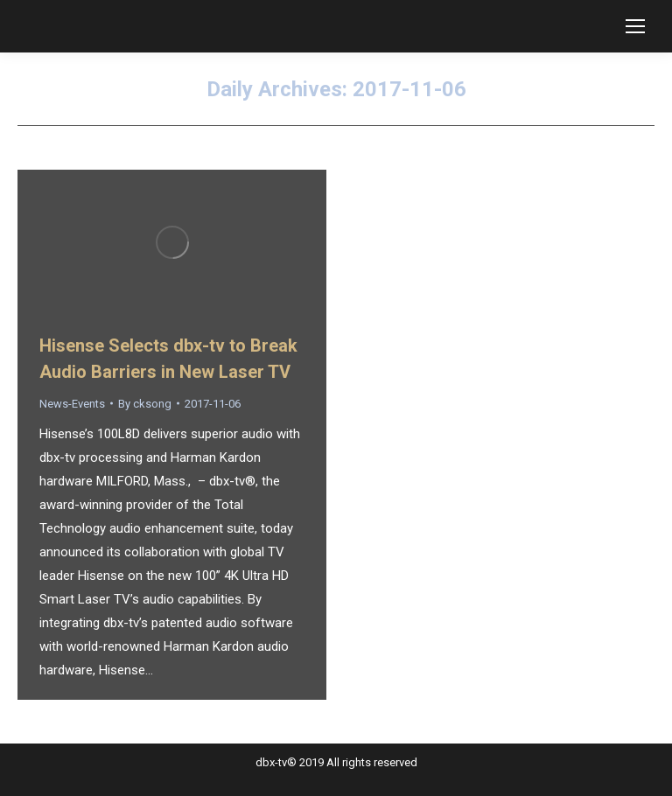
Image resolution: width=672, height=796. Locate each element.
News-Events (72, 404)
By (145, 404)
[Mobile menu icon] (635, 26)
